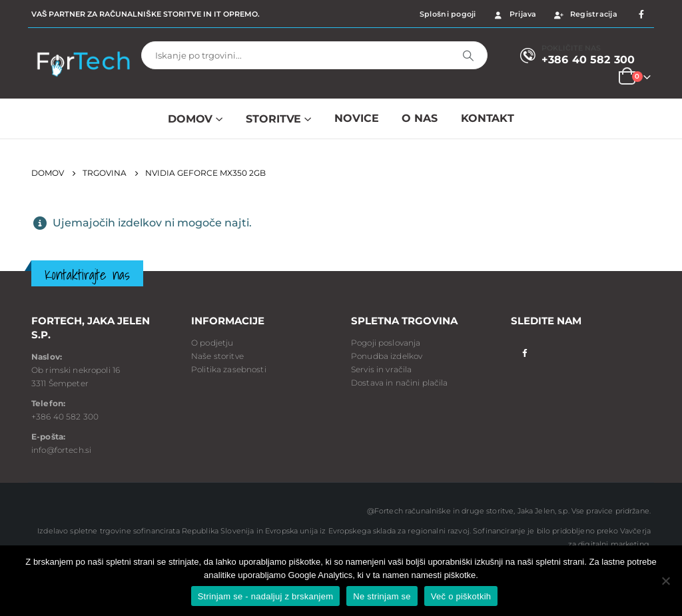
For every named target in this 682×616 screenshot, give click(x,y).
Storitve (273, 119)
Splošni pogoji (448, 14)
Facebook (524, 352)
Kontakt (488, 118)
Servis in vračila (381, 369)
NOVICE (356, 118)
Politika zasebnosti (229, 369)
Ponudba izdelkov (387, 356)
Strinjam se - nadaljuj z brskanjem (266, 596)
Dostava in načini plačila (400, 383)
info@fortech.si (61, 450)
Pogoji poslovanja (386, 343)
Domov (190, 119)
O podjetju (212, 343)
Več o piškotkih (461, 596)
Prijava (514, 14)
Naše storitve (217, 356)
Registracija (585, 14)
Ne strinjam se (382, 596)
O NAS (419, 118)
